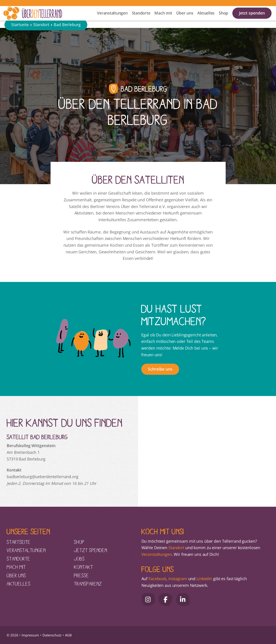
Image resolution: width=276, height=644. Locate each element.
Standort (41, 37)
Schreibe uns (160, 369)
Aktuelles (206, 18)
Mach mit (163, 18)
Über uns (185, 18)
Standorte (141, 18)
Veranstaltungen (112, 18)
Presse (81, 575)
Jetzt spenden (252, 18)
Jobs (79, 559)
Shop (223, 18)
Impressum (30, 635)
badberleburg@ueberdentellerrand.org (43, 477)
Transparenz (88, 584)
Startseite (20, 37)
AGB (68, 635)
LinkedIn (204, 579)
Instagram (178, 579)
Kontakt (84, 567)
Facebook (157, 579)
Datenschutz (52, 635)
